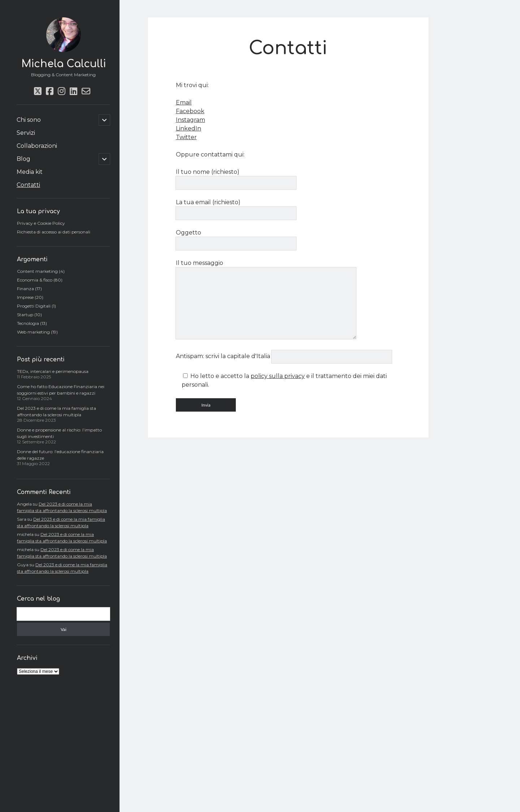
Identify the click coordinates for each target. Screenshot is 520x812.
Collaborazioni (37, 146)
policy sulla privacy (278, 376)
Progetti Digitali (34, 306)
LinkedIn (188, 128)
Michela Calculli (64, 64)
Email (184, 102)
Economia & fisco (35, 280)
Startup (25, 315)
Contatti (28, 185)
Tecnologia (28, 323)
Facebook (190, 111)
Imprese (25, 297)
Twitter (186, 137)
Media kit (30, 172)
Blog (23, 159)
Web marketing (33, 332)
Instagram (190, 120)
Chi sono (29, 120)
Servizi (26, 133)
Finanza (25, 289)
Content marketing (37, 271)
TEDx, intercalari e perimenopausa (53, 371)
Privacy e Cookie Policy (41, 223)
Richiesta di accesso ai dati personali (54, 232)
